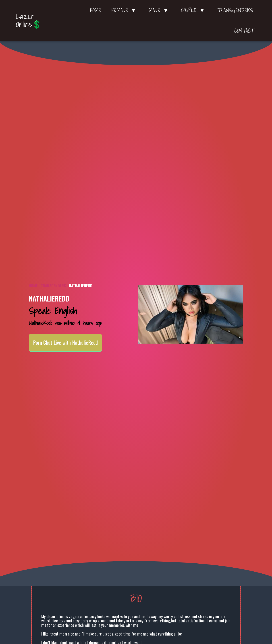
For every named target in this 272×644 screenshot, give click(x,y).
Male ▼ (160, 10)
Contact (244, 31)
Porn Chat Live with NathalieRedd (65, 342)
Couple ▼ (194, 10)
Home (96, 10)
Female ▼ (125, 10)
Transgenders (235, 10)
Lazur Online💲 (29, 20)
